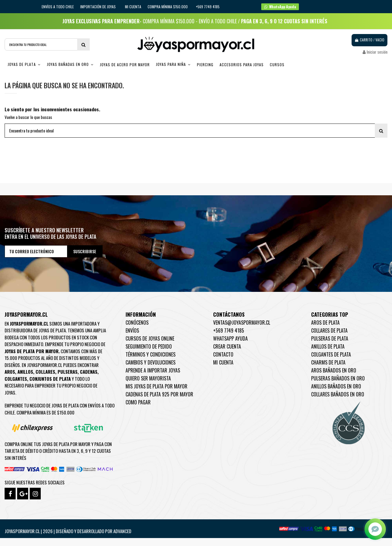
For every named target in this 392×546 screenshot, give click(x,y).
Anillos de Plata (328, 346)
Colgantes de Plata (331, 354)
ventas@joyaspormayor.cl (242, 323)
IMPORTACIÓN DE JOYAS (98, 7)
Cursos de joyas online (150, 338)
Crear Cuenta (227, 346)
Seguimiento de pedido (149, 346)
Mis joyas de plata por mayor (156, 386)
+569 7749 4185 (229, 330)
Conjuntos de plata (50, 379)
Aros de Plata (325, 323)
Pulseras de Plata (330, 338)
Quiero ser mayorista (148, 378)
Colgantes (16, 379)
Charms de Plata (328, 362)
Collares (45, 372)
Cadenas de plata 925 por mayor (159, 394)
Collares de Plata (329, 330)
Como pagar (138, 402)
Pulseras (68, 372)
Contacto (223, 354)
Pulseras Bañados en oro (338, 378)
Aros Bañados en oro (334, 370)
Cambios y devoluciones (151, 362)
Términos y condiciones (151, 354)
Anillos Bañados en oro (336, 386)
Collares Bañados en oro (338, 394)
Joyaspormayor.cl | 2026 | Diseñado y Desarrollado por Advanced (68, 531)
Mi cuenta (133, 7)
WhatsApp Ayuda (230, 338)
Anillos (25, 372)
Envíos (132, 330)
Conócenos (137, 323)
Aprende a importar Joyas (153, 370)
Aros (10, 372)
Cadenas (89, 372)
